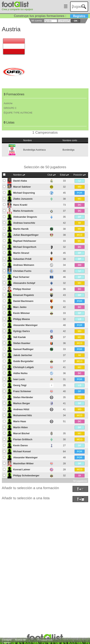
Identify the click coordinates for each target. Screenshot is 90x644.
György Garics (22, 331)
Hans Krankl (20, 205)
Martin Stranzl (21, 253)
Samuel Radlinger (23, 349)
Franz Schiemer (22, 391)
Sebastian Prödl (22, 259)
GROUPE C (10, 108)
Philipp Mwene (22, 319)
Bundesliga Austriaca (34, 150)
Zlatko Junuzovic (23, 199)
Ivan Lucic (19, 379)
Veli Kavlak (20, 337)
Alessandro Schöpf (24, 283)
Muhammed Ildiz (23, 415)
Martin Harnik (21, 229)
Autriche (8, 103)
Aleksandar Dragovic (25, 217)
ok (76, 21)
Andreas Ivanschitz (24, 223)
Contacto (7, 640)
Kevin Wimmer (22, 313)
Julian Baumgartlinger (26, 235)
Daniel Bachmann (23, 301)
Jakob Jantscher (23, 355)
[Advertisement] (45, 548)
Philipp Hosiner (22, 289)
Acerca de (20, 640)
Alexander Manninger (25, 325)
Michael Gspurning (24, 193)
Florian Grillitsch (23, 439)
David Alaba (20, 181)
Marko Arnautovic (23, 211)
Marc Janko (20, 307)
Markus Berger (22, 403)
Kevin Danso (21, 445)
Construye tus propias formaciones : (51, 16)
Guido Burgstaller (23, 361)
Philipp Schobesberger (26, 475)
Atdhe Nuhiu (20, 373)
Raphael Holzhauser (25, 241)
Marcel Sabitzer (22, 187)
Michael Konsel (22, 451)
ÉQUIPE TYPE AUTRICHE (18, 113)
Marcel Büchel (21, 433)
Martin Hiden (21, 427)
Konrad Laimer (22, 469)
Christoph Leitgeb (24, 367)
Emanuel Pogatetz (24, 295)
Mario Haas (20, 421)
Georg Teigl (20, 385)
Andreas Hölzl (21, 409)
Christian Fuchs (22, 271)
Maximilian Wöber (24, 463)
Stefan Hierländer (23, 397)
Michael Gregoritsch (25, 247)
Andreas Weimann (24, 265)
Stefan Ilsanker (22, 343)
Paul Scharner (21, 277)
